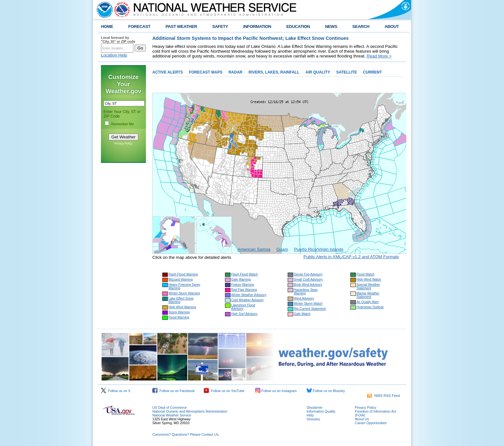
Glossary (313, 419)
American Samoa (254, 249)
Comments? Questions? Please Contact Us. (186, 434)
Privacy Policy (123, 144)
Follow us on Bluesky (326, 391)
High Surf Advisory (244, 314)
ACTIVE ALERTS (168, 72)
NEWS (331, 26)
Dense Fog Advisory (308, 274)
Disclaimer (315, 407)
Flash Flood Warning (183, 274)
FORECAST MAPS (206, 72)
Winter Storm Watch (308, 304)
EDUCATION (298, 26)
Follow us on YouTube (224, 391)
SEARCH (361, 26)
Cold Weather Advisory (248, 300)
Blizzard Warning (180, 280)
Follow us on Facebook (174, 391)
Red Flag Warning (244, 290)
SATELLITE (346, 72)
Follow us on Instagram (276, 391)
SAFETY (220, 26)
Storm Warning (179, 312)
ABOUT (392, 26)
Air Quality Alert (368, 302)
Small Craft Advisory (308, 280)
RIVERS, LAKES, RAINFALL (274, 72)
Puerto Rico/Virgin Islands (319, 249)
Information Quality (321, 411)
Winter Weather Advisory (249, 295)
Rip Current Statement (310, 309)
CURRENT (372, 72)
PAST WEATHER (181, 26)
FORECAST (139, 26)
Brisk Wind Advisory (308, 285)
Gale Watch (302, 314)
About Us (362, 419)
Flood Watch (365, 274)
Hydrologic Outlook (370, 307)
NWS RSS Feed (383, 396)
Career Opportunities (371, 423)
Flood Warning (179, 317)
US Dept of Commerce (170, 407)
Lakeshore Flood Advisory (243, 307)
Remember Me (122, 124)
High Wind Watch (369, 280)
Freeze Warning (243, 285)
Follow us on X (116, 391)
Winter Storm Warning (184, 293)
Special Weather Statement (368, 286)
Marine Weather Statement (368, 295)
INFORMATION (257, 26)
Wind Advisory (304, 298)
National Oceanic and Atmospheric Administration (190, 411)
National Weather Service (172, 415)
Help (310, 415)
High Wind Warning (182, 307)
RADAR (235, 72)
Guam (282, 249)
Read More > (379, 56)
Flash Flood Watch (244, 274)
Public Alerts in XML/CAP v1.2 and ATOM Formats (351, 257)
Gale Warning (241, 280)
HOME (107, 26)
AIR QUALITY (318, 72)
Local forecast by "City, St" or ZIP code (118, 39)
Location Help (114, 55)
